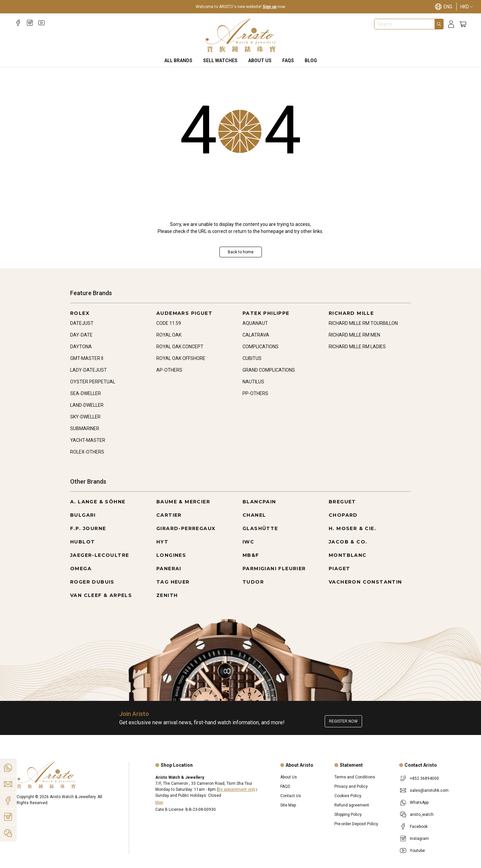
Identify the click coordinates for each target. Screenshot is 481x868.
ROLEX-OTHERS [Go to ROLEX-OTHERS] (87, 452)
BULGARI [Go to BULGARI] (83, 515)
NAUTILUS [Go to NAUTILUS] (253, 382)
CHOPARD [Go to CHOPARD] (343, 515)
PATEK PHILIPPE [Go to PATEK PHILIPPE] (266, 313)
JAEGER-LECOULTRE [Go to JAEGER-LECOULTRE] (100, 555)
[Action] (8, 833)
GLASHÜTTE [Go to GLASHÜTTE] (260, 528)
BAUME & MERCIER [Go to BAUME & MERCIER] (183, 502)
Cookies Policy (348, 796)
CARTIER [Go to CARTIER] (169, 515)
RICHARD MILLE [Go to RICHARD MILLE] (351, 313)
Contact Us (291, 796)
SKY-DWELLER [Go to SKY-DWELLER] (85, 417)
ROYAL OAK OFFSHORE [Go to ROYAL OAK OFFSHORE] (181, 358)
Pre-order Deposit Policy (356, 824)
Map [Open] (159, 802)
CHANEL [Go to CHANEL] (254, 515)
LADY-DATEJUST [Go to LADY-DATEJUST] (89, 370)
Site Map (288, 805)
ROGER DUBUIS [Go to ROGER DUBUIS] (92, 582)
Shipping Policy (348, 815)
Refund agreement (352, 805)
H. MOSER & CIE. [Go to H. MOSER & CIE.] (352, 528)
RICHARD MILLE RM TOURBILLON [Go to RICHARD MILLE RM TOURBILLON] (363, 323)
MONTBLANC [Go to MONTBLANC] (348, 555)
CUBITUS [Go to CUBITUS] (252, 358)
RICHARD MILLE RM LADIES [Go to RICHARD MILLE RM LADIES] (357, 347)
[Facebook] (18, 23)
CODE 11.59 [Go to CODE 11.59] (169, 323)
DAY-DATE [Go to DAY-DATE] (81, 335)
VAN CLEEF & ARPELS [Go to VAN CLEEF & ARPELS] (101, 595)
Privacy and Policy (351, 786)
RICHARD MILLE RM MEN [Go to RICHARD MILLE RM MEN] (354, 335)
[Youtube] (42, 23)
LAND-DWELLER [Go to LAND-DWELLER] (87, 405)
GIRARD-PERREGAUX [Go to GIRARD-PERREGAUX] (186, 528)
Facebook (419, 827)
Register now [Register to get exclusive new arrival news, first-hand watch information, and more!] (343, 721)
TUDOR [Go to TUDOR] (253, 582)
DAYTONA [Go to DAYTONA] (81, 347)
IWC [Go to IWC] (248, 542)
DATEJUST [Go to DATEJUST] (82, 323)
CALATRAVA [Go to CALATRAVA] (256, 335)
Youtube (417, 851)
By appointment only (237, 789)
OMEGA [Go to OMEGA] (81, 569)
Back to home (241, 252)
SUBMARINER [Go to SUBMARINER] (85, 428)
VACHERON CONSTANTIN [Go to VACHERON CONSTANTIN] (365, 582)
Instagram (419, 839)
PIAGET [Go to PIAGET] (339, 569)
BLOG (311, 60)
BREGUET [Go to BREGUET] (342, 502)
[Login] (451, 24)
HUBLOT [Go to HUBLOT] (83, 542)
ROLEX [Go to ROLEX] (80, 313)
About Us (260, 60)
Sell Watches (220, 60)
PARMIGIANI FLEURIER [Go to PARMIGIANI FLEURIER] (274, 569)
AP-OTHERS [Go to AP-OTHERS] (169, 370)
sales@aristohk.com (429, 790)
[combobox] (405, 24)
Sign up (270, 7)
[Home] (241, 35)
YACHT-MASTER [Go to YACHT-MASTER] (88, 440)
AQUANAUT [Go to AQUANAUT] (255, 323)
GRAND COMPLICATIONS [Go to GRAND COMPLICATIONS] (269, 370)
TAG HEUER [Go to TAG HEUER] (173, 582)
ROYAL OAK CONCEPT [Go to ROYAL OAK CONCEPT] (180, 347)
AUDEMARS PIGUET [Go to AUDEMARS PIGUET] (184, 313)
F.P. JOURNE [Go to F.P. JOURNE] (88, 528)
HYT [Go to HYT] (162, 542)
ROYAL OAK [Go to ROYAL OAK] (169, 335)
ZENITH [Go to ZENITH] (167, 595)
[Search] (439, 24)
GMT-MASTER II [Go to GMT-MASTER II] (87, 358)
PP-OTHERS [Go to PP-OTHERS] (255, 393)
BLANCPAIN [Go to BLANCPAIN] (259, 502)
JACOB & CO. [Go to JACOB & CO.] (348, 542)
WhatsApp (419, 802)
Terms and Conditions (355, 777)
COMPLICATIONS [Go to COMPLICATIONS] (261, 347)
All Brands (178, 60)
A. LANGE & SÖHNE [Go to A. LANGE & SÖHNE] (98, 502)
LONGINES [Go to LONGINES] (171, 555)
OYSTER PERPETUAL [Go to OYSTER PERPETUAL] (93, 382)
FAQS (288, 60)
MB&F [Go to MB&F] (251, 555)
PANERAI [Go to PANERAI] (169, 569)
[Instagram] (30, 23)
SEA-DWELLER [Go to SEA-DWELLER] (86, 393)
